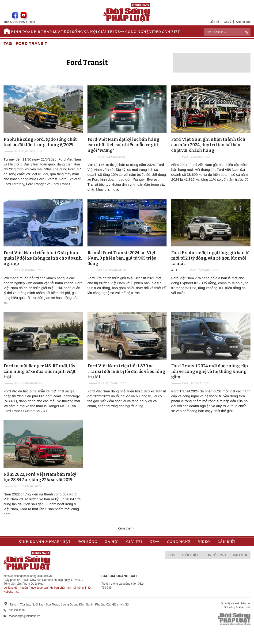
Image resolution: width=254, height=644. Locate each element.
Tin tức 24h (216, 555)
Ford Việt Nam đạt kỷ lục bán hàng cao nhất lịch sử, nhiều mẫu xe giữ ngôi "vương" (123, 145)
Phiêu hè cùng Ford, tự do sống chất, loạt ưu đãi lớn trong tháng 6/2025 (41, 142)
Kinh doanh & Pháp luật (37, 32)
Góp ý (228, 22)
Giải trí (106, 32)
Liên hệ (214, 22)
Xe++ (120, 32)
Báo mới (240, 555)
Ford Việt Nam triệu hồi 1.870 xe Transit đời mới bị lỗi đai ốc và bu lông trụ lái (126, 371)
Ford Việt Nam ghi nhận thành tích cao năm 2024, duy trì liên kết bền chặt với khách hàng (208, 145)
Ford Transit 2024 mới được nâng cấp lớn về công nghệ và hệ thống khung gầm (210, 371)
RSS (172, 555)
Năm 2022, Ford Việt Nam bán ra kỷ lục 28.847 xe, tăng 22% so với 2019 (40, 477)
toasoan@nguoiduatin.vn (25, 616)
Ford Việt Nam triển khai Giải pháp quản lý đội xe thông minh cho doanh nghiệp (43, 258)
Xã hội (90, 32)
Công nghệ (137, 32)
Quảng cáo (243, 22)
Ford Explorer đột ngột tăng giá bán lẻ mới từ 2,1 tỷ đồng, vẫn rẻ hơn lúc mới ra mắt (210, 258)
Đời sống (74, 32)
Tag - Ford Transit (25, 44)
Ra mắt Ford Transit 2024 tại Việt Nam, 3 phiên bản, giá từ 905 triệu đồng (122, 258)
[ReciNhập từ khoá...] (227, 32)
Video (155, 32)
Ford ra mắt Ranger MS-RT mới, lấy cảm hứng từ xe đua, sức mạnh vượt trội (40, 371)
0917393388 (17, 610)
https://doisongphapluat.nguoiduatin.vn (28, 576)
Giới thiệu (191, 555)
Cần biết (171, 32)
